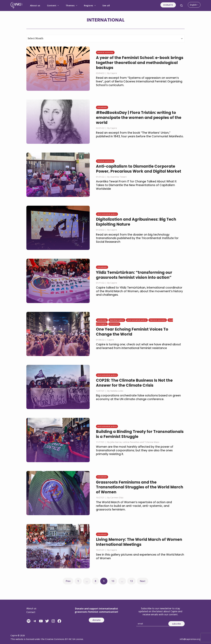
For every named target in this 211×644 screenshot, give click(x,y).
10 (113, 581)
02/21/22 (100, 128)
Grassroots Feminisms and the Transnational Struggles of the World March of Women (140, 487)
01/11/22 (100, 283)
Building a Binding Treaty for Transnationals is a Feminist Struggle (140, 434)
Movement (102, 107)
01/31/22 (100, 177)
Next (143, 581)
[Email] (153, 624)
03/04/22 (100, 73)
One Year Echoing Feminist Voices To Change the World (132, 332)
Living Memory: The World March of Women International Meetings (139, 542)
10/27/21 (100, 498)
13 (131, 581)
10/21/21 (100, 550)
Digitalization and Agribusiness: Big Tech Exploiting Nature (136, 222)
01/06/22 (100, 340)
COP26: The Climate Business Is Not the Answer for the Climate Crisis (134, 383)
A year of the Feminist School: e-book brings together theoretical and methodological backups (140, 63)
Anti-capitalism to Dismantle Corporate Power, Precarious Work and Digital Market (139, 169)
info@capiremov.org (190, 639)
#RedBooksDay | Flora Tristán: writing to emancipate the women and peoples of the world (139, 118)
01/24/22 (100, 230)
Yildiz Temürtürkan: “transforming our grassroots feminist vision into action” (134, 275)
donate (96, 620)
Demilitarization (117, 320)
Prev (68, 581)
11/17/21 (100, 442)
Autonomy (102, 320)
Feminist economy (105, 52)
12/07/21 (100, 391)
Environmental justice (107, 214)
